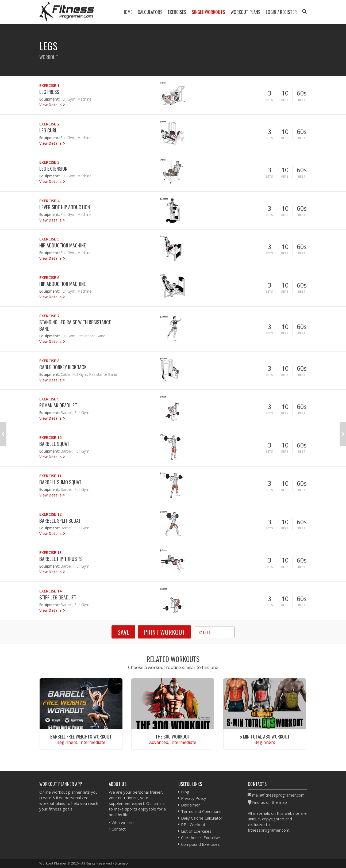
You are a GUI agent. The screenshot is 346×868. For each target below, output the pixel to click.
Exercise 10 (50, 437)
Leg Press (49, 92)
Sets (269, 100)
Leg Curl (48, 130)
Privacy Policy (194, 798)
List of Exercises (196, 831)
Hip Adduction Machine (63, 245)
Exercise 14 (50, 591)
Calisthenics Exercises (201, 838)
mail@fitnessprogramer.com (278, 795)
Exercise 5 (49, 239)
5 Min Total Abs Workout (265, 736)
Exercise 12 (50, 514)
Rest (302, 100)
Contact (119, 829)
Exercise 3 (49, 162)
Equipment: (49, 99)
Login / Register (281, 12)
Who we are (123, 823)
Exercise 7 (49, 316)
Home (127, 12)
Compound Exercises (200, 844)
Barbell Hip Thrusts (60, 559)
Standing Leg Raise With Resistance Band (75, 325)
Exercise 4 (49, 201)
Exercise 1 (49, 85)
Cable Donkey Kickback (63, 367)
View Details (51, 105)
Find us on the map (270, 802)
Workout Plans (245, 12)
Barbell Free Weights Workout (81, 736)
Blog (185, 792)
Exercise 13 (50, 552)
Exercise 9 (49, 399)
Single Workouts (208, 12)
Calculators (150, 12)
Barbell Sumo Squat (60, 482)
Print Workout (164, 632)
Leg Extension (53, 168)
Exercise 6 (49, 278)
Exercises (177, 12)
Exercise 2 (49, 124)
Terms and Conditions (201, 811)
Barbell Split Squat (60, 520)
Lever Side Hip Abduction (65, 207)
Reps (285, 100)
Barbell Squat (54, 444)
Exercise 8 (49, 361)
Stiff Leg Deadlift (58, 597)
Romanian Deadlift (58, 405)
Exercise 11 (50, 476)
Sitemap (121, 863)
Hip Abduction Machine (63, 284)
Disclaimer (191, 805)
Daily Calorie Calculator (202, 818)
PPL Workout (193, 824)
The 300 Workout (173, 736)
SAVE (123, 632)
